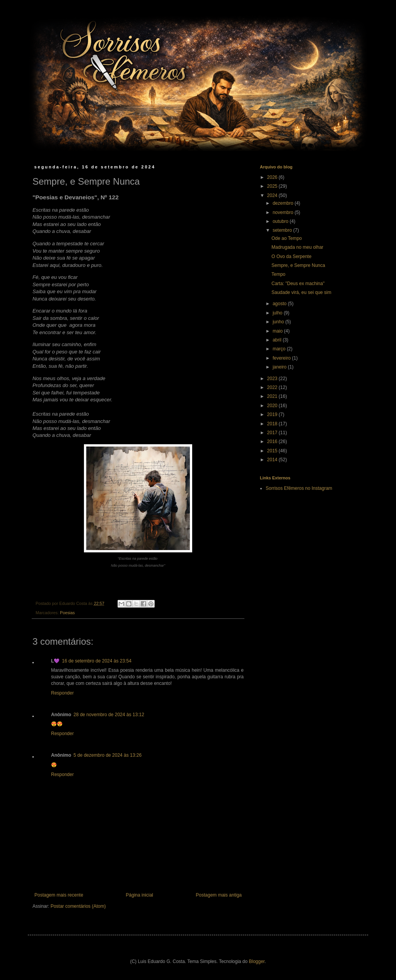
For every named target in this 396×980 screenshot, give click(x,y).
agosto (280, 304)
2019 (273, 414)
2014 (273, 460)
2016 (273, 442)
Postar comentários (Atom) (78, 906)
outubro (281, 221)
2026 (273, 177)
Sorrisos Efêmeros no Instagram (299, 488)
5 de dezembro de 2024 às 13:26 (108, 755)
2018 (273, 424)
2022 (273, 387)
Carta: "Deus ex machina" (298, 284)
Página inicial (139, 895)
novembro (284, 212)
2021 (273, 396)
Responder (62, 693)
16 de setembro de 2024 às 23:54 (96, 661)
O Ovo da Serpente (291, 256)
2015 (273, 451)
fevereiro (282, 358)
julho (278, 313)
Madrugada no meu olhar (297, 247)
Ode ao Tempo (287, 238)
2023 (273, 379)
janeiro (280, 367)
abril (278, 340)
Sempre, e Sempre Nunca (298, 265)
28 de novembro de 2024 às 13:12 (109, 715)
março (280, 349)
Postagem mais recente (59, 895)
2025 (273, 186)
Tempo (278, 274)
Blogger (257, 961)
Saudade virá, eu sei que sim (301, 292)
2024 (273, 195)
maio (278, 331)
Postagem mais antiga (219, 895)
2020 (273, 406)
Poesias (67, 613)
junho (279, 322)
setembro (283, 230)
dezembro (284, 203)
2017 (273, 433)
